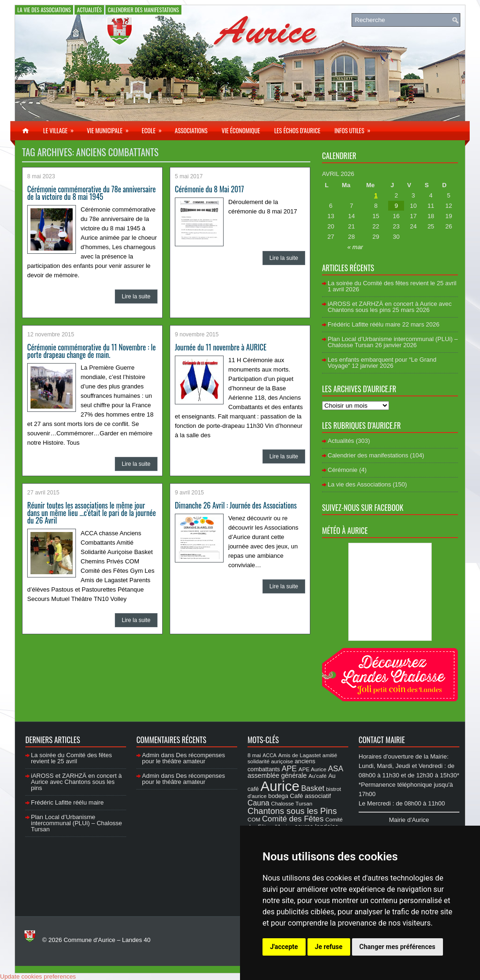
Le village (61, 128)
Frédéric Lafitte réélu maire (364, 324)
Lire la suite (136, 296)
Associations (191, 130)
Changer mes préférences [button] (397, 947)
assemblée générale (277, 775)
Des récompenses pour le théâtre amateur (184, 758)
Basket (313, 788)
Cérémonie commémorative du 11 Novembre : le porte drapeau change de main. (91, 351)
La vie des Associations (44, 10)
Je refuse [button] (329, 947)
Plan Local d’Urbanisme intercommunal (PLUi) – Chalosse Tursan (76, 823)
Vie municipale (111, 128)
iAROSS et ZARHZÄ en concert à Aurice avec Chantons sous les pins (390, 307)
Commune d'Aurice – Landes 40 (107, 940)
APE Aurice (312, 769)
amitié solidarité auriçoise (292, 758)
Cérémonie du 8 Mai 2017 (209, 189)
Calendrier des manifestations (143, 10)
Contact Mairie (382, 740)
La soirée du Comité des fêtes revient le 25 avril (392, 283)
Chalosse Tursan (292, 803)
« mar (355, 247)
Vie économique (241, 130)
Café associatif (310, 796)
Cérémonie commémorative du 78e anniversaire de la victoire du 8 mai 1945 (91, 193)
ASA (336, 768)
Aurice (280, 786)
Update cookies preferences (38, 976)
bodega (278, 796)
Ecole (154, 128)
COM (254, 819)
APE (289, 768)
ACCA (270, 755)
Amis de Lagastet (300, 755)
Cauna (259, 803)
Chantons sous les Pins (292, 811)
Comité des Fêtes (293, 819)
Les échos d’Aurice (297, 130)
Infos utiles (355, 128)
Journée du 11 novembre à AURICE (221, 347)
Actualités (89, 10)
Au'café (318, 776)
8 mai (254, 755)
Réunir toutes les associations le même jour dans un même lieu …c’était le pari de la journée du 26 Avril (91, 513)
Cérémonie (343, 470)
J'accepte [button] (284, 947)
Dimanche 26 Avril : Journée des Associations (236, 505)
